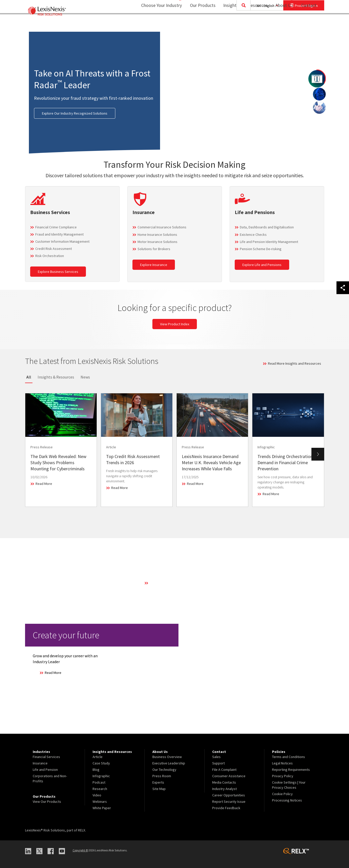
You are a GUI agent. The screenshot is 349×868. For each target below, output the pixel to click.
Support (218, 763)
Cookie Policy (282, 794)
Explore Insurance (154, 265)
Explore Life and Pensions (262, 265)
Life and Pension (45, 770)
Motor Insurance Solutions (157, 242)
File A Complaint (224, 770)
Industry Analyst (224, 789)
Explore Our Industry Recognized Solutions (75, 113)
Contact (309, 24)
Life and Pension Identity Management (269, 242)
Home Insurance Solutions (157, 235)
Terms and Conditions (289, 757)
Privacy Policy (283, 776)
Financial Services (46, 757)
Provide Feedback (226, 808)
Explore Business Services (58, 272)
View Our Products (47, 802)
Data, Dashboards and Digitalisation (267, 227)
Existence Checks (253, 235)
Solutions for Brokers (154, 249)
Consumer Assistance (229, 776)
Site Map (159, 789)
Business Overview (167, 757)
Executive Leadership (169, 763)
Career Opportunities (229, 795)
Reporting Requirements (291, 770)
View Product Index (175, 324)
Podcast (99, 782)
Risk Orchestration (50, 256)
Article (98, 757)
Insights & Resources (56, 377)
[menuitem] (199, 25)
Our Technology (164, 770)
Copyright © (80, 850)
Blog (96, 770)
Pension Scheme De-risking (261, 249)
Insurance (40, 763)
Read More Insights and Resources (295, 363)
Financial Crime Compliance (56, 227)
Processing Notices (287, 800)
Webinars (100, 802)
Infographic (101, 776)
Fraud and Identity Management (59, 234)
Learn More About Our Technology (176, 583)
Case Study (101, 763)
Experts (158, 782)
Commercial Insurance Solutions (162, 227)
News (85, 377)
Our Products (199, 24)
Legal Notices (282, 763)
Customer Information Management (62, 241)
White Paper (102, 808)
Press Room (162, 776)
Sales (216, 757)
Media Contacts (224, 782)
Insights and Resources (242, 24)
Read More (44, 484)
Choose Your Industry (155, 24)
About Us (281, 24)
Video (97, 795)
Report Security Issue (229, 802)
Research (100, 789)
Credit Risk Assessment (54, 249)
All (29, 377)
